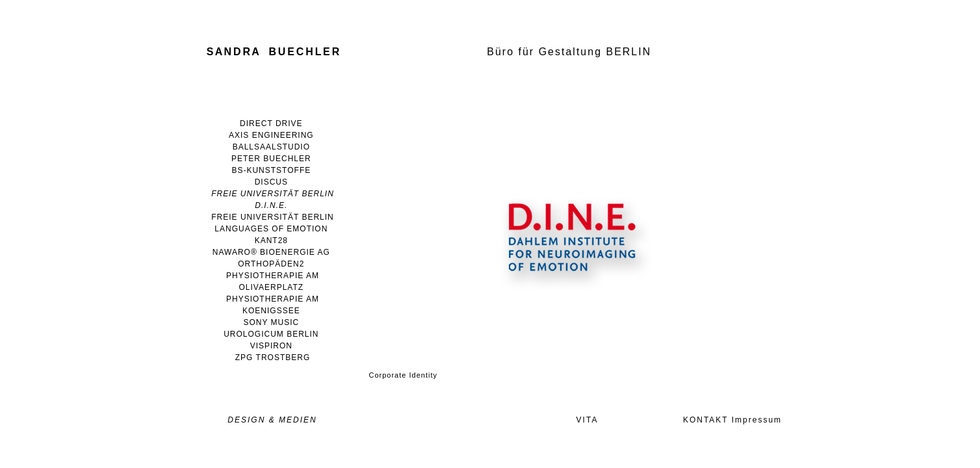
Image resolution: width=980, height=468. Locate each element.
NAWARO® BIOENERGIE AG (271, 252)
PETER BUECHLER (271, 159)
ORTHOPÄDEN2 (271, 264)
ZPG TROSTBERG (273, 357)
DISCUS (271, 182)
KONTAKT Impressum (732, 420)
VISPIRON (271, 346)
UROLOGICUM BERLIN (271, 334)
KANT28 (271, 240)
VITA (587, 420)
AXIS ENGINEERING (271, 135)
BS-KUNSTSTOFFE (271, 170)
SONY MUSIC (271, 322)
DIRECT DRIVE (271, 123)
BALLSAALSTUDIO (271, 147)
